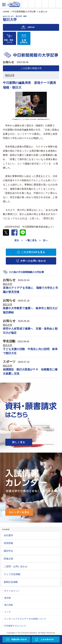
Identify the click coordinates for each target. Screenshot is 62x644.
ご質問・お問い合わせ (16, 566)
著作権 (7, 598)
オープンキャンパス (38, 4)
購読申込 (8, 551)
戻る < (19, 240)
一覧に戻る (31, 240)
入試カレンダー (45, 4)
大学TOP (31, 27)
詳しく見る (19, 442)
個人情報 (9, 605)
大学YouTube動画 (59, 4)
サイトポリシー (12, 591)
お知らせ (43, 12)
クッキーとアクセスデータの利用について (25, 619)
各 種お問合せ (24, 41)
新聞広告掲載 (11, 582)
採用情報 (8, 543)
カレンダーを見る (19, 512)
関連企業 (8, 559)
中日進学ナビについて (15, 626)
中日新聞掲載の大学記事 (24, 12)
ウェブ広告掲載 (12, 574)
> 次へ (43, 240)
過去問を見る (52, 4)
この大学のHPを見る (33, 252)
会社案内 (8, 535)
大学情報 (25, 4)
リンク (8, 612)
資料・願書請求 (32, 4)
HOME (6, 12)
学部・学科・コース (9, 41)
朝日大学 (10, 75)
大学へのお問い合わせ (33, 261)
